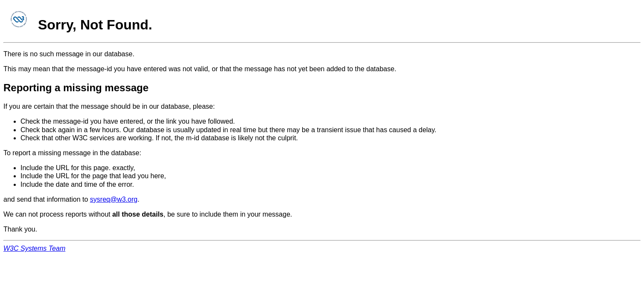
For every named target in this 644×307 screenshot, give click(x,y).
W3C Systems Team (34, 248)
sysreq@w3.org (114, 199)
